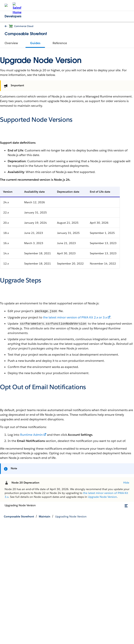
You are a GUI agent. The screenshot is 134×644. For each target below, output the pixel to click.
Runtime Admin (31, 435)
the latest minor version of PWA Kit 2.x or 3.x (75, 317)
